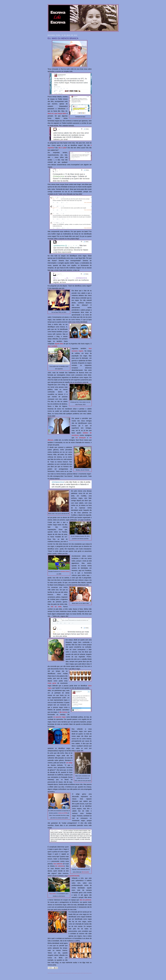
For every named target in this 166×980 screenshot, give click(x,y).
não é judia (62, 148)
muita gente (52, 683)
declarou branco (65, 571)
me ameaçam (81, 438)
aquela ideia (59, 344)
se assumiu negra (59, 717)
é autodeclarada (73, 876)
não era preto (85, 872)
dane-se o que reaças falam (57, 113)
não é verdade (53, 346)
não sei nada (56, 607)
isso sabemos (58, 864)
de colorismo (60, 866)
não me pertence (85, 900)
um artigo (69, 763)
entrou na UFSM (63, 813)
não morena (63, 712)
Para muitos (53, 894)
